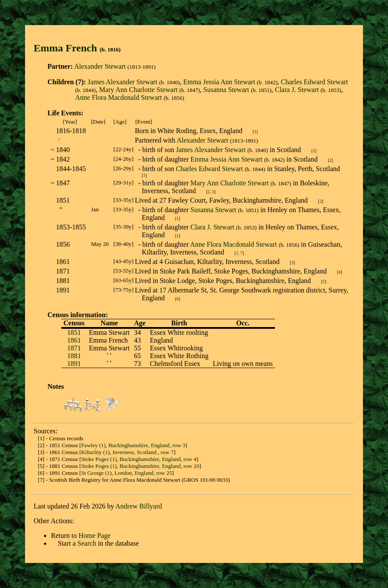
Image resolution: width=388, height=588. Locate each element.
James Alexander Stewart (123, 82)
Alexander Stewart (100, 66)
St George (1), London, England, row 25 (126, 473)
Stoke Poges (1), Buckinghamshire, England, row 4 (139, 459)
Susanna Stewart (226, 90)
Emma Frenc (63, 48)
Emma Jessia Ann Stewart (219, 82)
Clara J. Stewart (297, 90)
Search (87, 543)
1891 (74, 364)
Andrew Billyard (139, 506)
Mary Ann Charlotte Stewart (139, 90)
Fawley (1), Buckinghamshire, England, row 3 (133, 445)
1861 (74, 340)
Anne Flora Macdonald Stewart (118, 97)
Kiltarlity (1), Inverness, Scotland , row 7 (127, 452)
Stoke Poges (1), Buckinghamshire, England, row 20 (140, 466)
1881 (74, 356)
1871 (74, 348)
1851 (74, 332)
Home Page (95, 536)
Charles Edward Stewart (315, 82)
